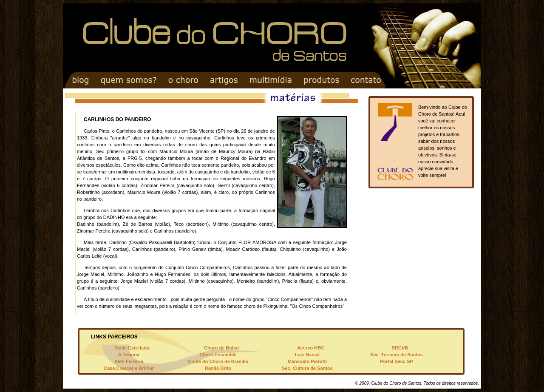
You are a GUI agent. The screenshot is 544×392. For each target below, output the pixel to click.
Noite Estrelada (132, 348)
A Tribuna (129, 355)
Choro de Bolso (221, 348)
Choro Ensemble (218, 355)
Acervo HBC (311, 348)
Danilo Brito (218, 368)
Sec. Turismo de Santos (397, 355)
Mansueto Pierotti (307, 361)
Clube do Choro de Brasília (218, 361)
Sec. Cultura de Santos (307, 368)
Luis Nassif (307, 355)
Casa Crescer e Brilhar (129, 368)
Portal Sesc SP (397, 361)
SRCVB (400, 348)
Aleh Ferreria (129, 361)
